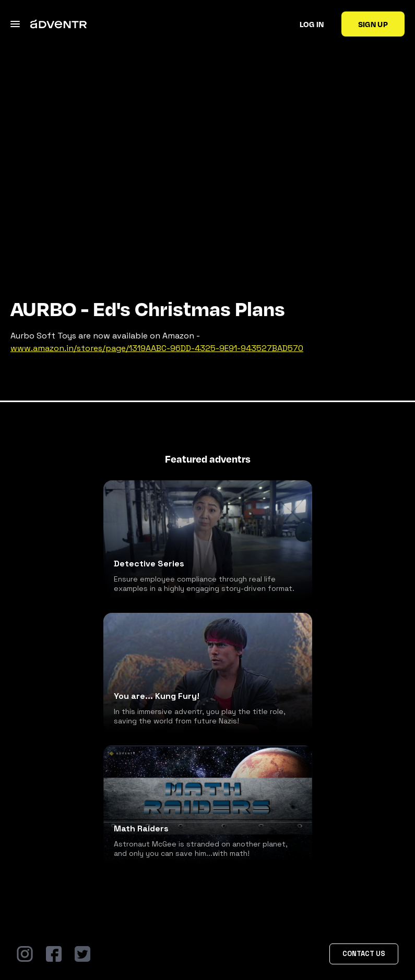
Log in (312, 24)
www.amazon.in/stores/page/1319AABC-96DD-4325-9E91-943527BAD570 (157, 348)
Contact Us (364, 954)
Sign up (373, 24)
